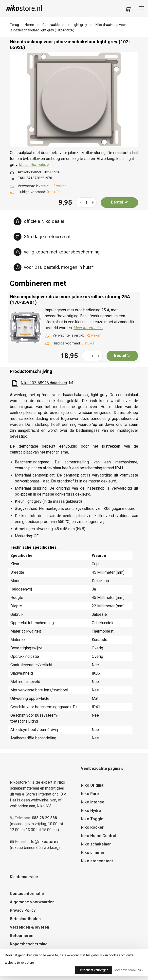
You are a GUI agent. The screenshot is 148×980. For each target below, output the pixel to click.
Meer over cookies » (129, 970)
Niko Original (93, 785)
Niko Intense (93, 802)
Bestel (120, 202)
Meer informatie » (34, 165)
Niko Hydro (91, 810)
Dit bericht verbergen (93, 970)
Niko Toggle (92, 819)
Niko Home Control (99, 836)
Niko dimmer (93, 853)
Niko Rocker (92, 827)
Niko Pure (90, 794)
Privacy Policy (23, 910)
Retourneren (22, 936)
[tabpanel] (74, 99)
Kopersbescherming (29, 944)
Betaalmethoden (25, 919)
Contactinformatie (27, 894)
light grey (80, 25)
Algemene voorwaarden (32, 902)
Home (29, 25)
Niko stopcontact (97, 861)
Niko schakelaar (96, 844)
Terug (14, 25)
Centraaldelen (53, 25)
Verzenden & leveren (29, 927)
